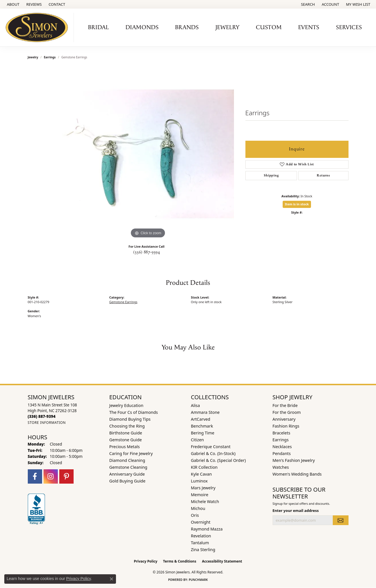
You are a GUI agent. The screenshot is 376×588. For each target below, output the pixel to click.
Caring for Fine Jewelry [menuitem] (131, 453)
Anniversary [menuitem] (284, 419)
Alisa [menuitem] (196, 405)
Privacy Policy (146, 561)
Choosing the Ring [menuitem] (127, 426)
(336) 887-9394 (147, 252)
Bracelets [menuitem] (281, 433)
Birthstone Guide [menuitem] (126, 433)
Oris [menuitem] (195, 515)
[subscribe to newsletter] (340, 520)
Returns (323, 175)
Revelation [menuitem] (201, 536)
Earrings (50, 57)
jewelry (33, 57)
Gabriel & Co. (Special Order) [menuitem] (218, 460)
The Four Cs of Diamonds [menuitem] (134, 412)
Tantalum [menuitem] (200, 543)
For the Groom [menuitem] (287, 412)
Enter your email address (296, 510)
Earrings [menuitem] (281, 440)
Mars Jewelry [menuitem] (203, 488)
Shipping (271, 175)
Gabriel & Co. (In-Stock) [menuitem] (213, 453)
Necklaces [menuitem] (282, 447)
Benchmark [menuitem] (202, 426)
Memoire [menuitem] (200, 495)
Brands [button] (187, 27)
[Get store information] (47, 423)
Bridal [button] (98, 27)
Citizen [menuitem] (198, 440)
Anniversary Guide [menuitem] (127, 474)
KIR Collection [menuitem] (204, 467)
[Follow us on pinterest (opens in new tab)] (66, 476)
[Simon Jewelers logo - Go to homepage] (38, 27)
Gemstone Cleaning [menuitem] (128, 467)
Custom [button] (269, 27)
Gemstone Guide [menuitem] (126, 440)
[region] (148, 154)
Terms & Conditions (180, 561)
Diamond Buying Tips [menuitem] (130, 419)
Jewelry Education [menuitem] (126, 405)
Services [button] (349, 27)
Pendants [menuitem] (282, 453)
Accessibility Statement (222, 561)
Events (309, 27)
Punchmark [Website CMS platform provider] (198, 580)
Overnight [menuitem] (201, 522)
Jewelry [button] (227, 27)
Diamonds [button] (142, 27)
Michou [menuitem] (198, 508)
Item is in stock (297, 204)
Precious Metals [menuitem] (125, 447)
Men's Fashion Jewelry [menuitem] (294, 460)
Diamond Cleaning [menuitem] (127, 460)
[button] (307, 4)
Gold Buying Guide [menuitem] (127, 481)
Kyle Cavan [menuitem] (201, 474)
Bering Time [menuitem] (203, 433)
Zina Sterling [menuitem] (203, 550)
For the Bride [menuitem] (285, 405)
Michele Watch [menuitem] (205, 501)
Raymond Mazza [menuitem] (207, 529)
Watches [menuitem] (281, 467)
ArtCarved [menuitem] (201, 419)
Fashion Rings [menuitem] (286, 426)
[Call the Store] (42, 416)
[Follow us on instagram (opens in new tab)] (51, 476)
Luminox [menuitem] (199, 481)
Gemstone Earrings (123, 302)
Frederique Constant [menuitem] (211, 447)
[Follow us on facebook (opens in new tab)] (35, 476)
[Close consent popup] (111, 579)
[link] (13, 4)
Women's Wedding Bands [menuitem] (297, 474)
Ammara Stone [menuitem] (205, 412)
